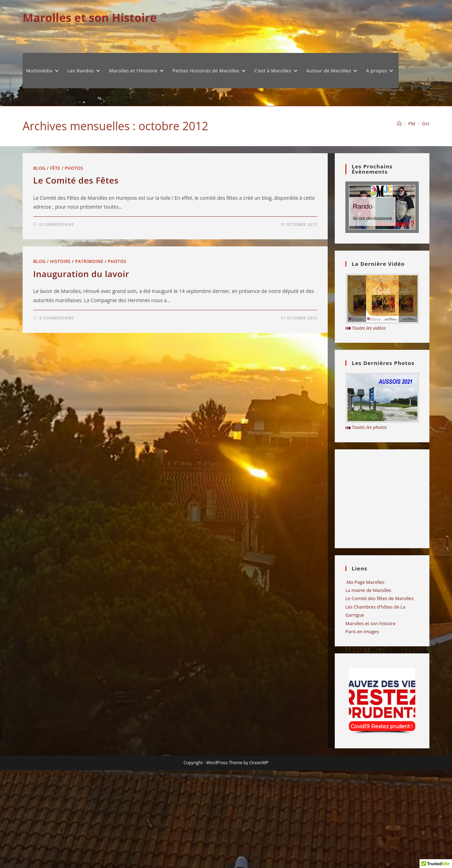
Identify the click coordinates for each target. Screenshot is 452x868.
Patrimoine (89, 261)
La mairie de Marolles (368, 590)
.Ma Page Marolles (365, 582)
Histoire (60, 261)
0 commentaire (57, 224)
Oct (426, 124)
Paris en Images (362, 631)
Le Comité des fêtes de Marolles (379, 598)
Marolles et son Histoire (90, 17)
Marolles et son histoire (370, 623)
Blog (39, 168)
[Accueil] (399, 124)
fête (55, 168)
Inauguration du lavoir (81, 274)
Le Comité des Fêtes (76, 180)
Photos (74, 168)
